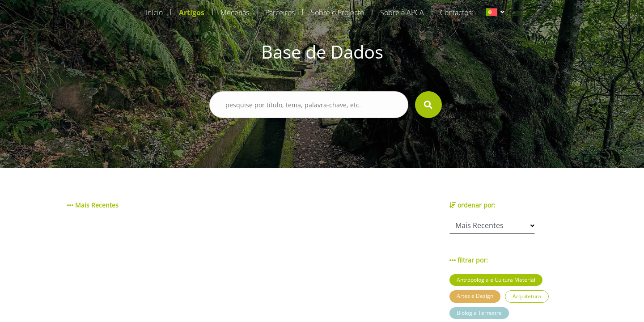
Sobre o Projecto (337, 13)
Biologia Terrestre (479, 313)
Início (154, 13)
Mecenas (235, 13)
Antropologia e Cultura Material (496, 280)
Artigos (192, 13)
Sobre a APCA (402, 13)
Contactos (456, 13)
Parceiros (280, 13)
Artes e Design (475, 296)
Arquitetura (527, 296)
